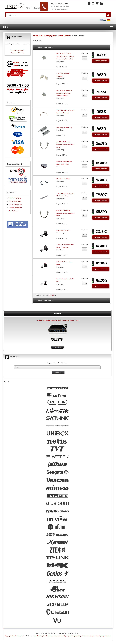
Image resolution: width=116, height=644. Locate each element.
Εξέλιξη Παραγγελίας (18, 50)
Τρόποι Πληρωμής (15, 198)
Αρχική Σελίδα (10, 636)
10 (50, 295)
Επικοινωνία (19, 636)
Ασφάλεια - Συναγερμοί (44, 36)
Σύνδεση (21, 53)
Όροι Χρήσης (13, 211)
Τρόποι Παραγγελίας (15, 204)
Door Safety (64, 36)
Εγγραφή (14, 53)
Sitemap (108, 636)
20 (53, 295)
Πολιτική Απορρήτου (15, 208)
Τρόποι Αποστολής (15, 201)
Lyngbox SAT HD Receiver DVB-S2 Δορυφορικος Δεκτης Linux (57, 320)
